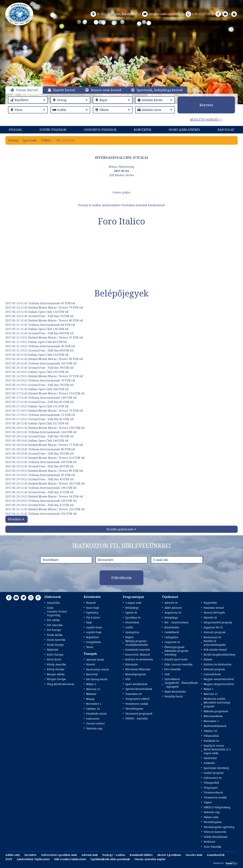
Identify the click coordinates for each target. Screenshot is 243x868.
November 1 (211, 721)
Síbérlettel (210, 758)
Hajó (89, 622)
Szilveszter (93, 719)
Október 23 (210, 731)
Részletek (121, 68)
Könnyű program (214, 669)
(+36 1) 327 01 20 (200, 14)
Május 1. (91, 684)
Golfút (129, 627)
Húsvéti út (210, 618)
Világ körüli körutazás (61, 684)
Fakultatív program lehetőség (176, 653)
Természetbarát (213, 792)
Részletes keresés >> (206, 120)
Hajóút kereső (64, 90)
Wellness (209, 842)
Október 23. (93, 709)
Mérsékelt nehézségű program (217, 704)
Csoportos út (172, 642)
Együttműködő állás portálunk (110, 859)
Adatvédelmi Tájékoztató (33, 859)
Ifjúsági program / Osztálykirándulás (137, 643)
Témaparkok (211, 783)
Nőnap (90, 699)
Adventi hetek (95, 660)
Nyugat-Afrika (56, 674)
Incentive (31, 855)
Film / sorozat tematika (178, 664)
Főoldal (15, 130)
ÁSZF (9, 859)
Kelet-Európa (55, 655)
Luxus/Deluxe (212, 674)
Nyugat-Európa (56, 679)
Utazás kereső (27, 90)
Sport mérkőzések (136, 684)
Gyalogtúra (132, 632)
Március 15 (211, 694)
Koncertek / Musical (138, 655)
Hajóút (129, 637)
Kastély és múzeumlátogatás (215, 643)
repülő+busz (94, 627)
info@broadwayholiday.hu (163, 14)
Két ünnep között (97, 679)
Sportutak (30, 140)
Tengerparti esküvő (137, 699)
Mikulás (91, 694)
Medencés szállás (215, 699)
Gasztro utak (194, 855)
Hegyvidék (210, 603)
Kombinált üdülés (141, 855)
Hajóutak (52, 650)
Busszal (91, 603)
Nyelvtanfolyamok (215, 726)
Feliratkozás (122, 578)
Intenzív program (215, 632)
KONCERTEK (143, 130)
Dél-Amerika (55, 625)
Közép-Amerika (57, 664)
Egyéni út (131, 613)
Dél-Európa (54, 630)
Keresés (206, 105)
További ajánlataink (120, 529)
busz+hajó (93, 608)
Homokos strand (214, 608)
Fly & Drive (93, 618)
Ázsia (50, 608)
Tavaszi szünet (95, 723)
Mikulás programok (216, 711)
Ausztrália (53, 603)
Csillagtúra (171, 637)
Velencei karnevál (215, 832)
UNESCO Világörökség (217, 807)
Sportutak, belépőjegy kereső (160, 90)
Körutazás (132, 664)
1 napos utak (133, 603)
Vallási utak (211, 817)
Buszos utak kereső (106, 90)
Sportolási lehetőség (216, 768)
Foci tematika (173, 669)
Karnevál (92, 674)
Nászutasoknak (213, 716)
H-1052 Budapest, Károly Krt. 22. (116, 14)
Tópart (208, 802)
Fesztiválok (132, 622)
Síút (128, 679)
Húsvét (91, 664)
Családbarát (172, 632)
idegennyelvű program (218, 622)
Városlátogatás (134, 709)
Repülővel (92, 637)
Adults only (13, 855)
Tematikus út (133, 694)
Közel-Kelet (54, 659)
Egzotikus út (133, 618)
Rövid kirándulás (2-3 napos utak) (217, 751)
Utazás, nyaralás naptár (150, 859)
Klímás (208, 659)
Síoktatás (209, 763)
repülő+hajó (94, 632)
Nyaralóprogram (136, 674)
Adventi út (171, 603)
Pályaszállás (211, 736)
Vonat (90, 647)
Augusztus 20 (173, 613)
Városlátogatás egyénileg (219, 827)
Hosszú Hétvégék (214, 613)
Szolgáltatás (94, 642)
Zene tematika (213, 847)
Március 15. (93, 689)
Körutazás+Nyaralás (138, 669)
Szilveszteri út (213, 778)
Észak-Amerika (56, 640)
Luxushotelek (216, 855)
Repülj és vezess (214, 746)
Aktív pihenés (173, 608)
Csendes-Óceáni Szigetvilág (57, 613)
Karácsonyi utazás (98, 669)
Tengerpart (211, 788)
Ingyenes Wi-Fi (213, 627)
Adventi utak (90, 855)
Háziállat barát (174, 696)
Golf (167, 674)
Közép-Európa (56, 669)
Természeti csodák (137, 704)
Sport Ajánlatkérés (184, 130)
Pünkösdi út (211, 741)
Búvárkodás (172, 627)
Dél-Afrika (53, 620)
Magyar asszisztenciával (219, 679)
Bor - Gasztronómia (176, 622)
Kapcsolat (226, 130)
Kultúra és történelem (139, 659)
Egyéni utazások (53, 130)
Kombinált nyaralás (138, 650)
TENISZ (46, 140)
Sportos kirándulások (139, 689)
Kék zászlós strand (215, 650)
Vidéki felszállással (216, 837)
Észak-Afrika (55, 635)
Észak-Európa (55, 645)
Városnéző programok (139, 714)
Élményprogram (174, 647)
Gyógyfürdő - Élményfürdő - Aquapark (181, 685)
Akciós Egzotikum (169, 855)
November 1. (94, 704)
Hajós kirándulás (175, 692)
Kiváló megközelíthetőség (220, 655)
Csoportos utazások (100, 130)
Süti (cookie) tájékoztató (70, 859)
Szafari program (214, 773)
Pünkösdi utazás (97, 714)
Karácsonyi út (212, 637)
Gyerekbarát (172, 679)
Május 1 (209, 689)
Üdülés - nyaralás (136, 718)
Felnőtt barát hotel (176, 659)
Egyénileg (92, 613)
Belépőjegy (132, 608)
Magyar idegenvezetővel (219, 684)
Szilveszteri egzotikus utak (59, 855)
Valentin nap (94, 728)
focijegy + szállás (114, 855)
